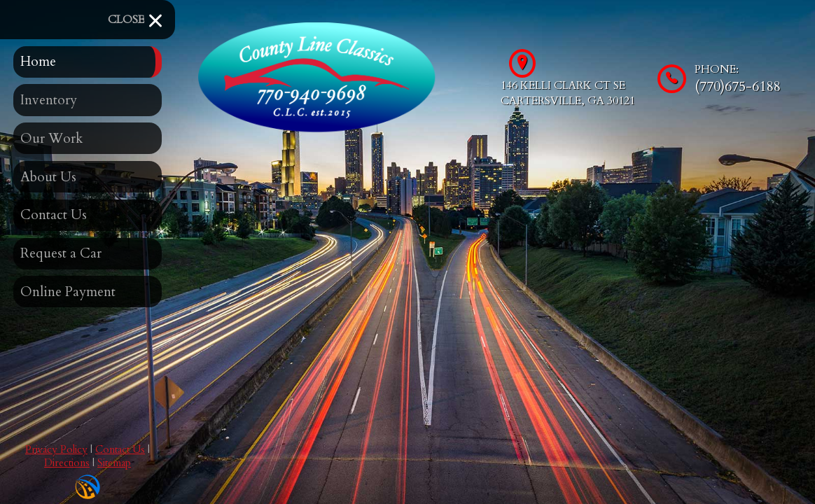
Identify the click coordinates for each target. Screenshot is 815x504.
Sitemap (114, 463)
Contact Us (120, 450)
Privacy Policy (56, 450)
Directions (67, 463)
